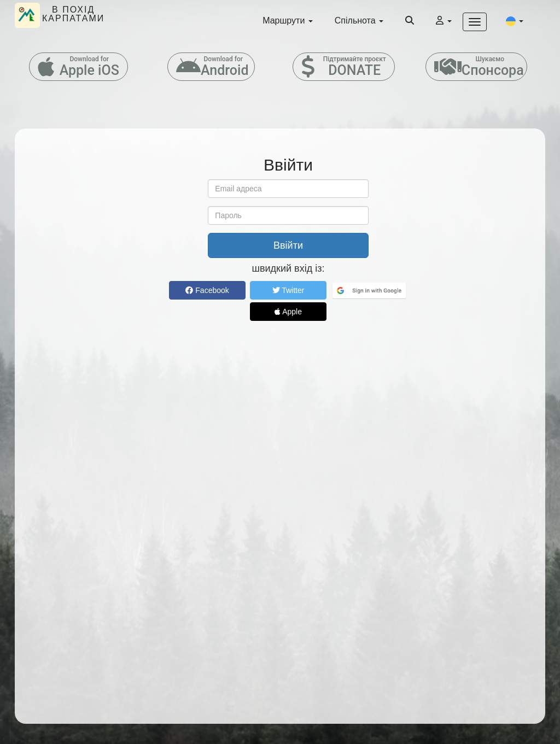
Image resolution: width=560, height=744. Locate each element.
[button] (515, 21)
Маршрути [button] (288, 20)
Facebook (207, 290)
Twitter (288, 290)
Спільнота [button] (359, 20)
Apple (288, 312)
